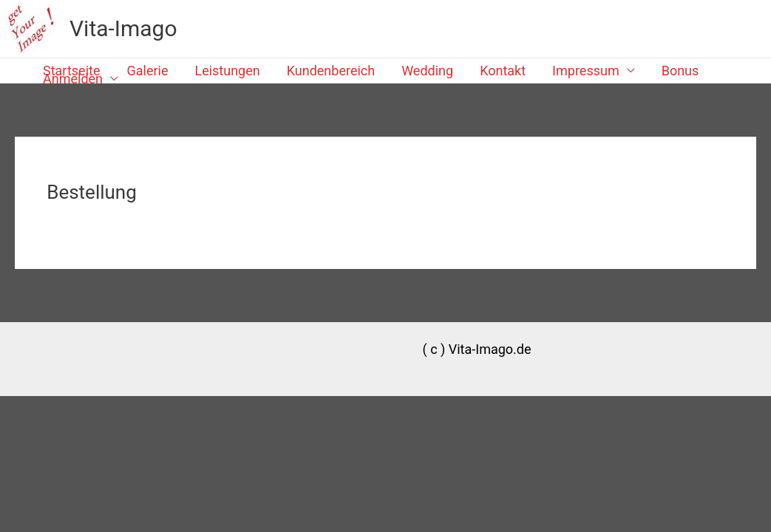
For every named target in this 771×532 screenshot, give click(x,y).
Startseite (71, 71)
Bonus (680, 71)
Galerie (147, 71)
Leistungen (227, 71)
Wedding (427, 71)
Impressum (586, 71)
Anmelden (73, 79)
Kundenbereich (331, 71)
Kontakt (503, 71)
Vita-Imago (123, 28)
